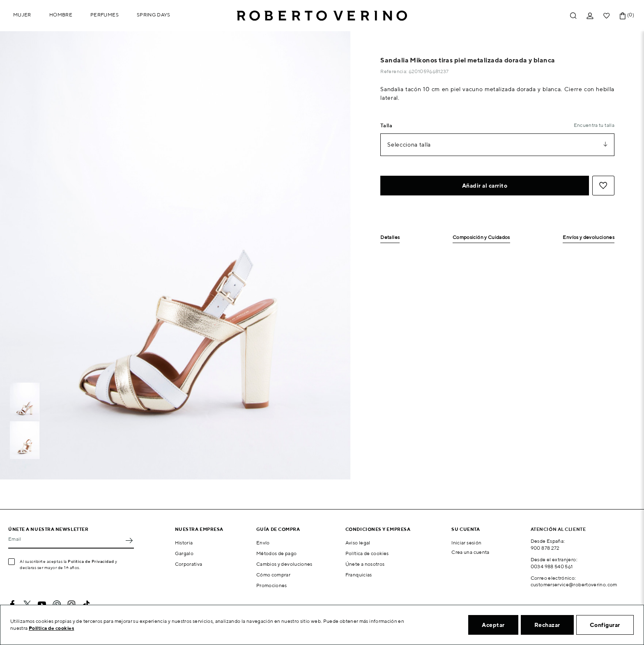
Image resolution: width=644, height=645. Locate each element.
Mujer (22, 15)
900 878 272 (545, 548)
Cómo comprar (273, 575)
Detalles (390, 238)
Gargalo (184, 553)
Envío (263, 543)
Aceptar (493, 625)
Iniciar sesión (466, 543)
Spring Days (154, 15)
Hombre (61, 15)
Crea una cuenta (470, 552)
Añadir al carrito (485, 186)
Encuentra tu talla (594, 125)
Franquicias (359, 575)
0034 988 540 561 (552, 566)
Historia (184, 543)
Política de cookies (367, 553)
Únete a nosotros (365, 564)
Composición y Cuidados (481, 238)
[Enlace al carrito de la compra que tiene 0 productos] (623, 16)
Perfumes (105, 15)
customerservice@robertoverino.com (574, 584)
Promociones (272, 585)
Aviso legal (358, 543)
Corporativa (189, 564)
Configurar (605, 625)
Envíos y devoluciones (589, 238)
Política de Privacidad (91, 561)
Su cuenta (466, 529)
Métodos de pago (276, 553)
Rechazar (547, 625)
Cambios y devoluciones (284, 564)
